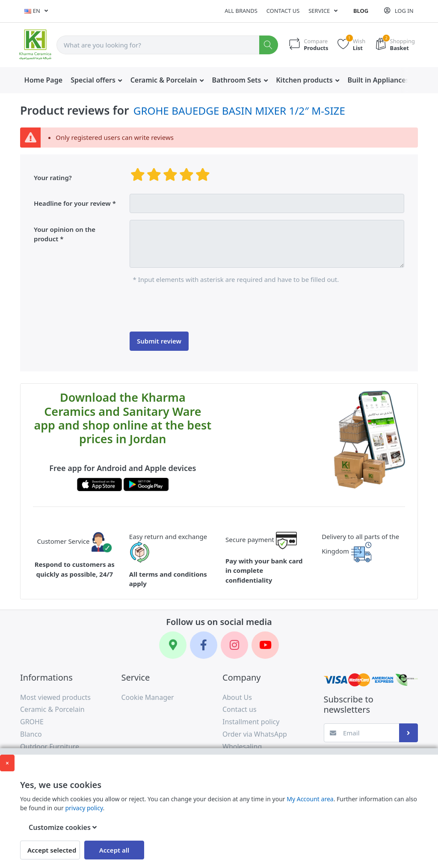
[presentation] (195, 308)
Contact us (283, 11)
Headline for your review (72, 203)
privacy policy (84, 808)
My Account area (310, 799)
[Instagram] (234, 645)
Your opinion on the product (65, 234)
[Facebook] (204, 645)
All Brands (241, 11)
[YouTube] (265, 645)
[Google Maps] (173, 645)
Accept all (114, 850)
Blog (361, 11)
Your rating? (53, 178)
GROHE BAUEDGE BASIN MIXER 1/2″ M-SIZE (239, 111)
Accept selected (52, 850)
